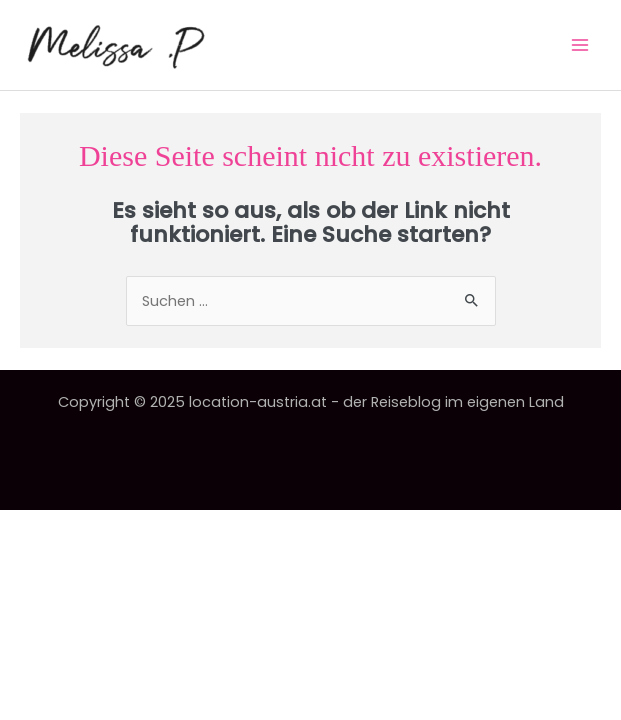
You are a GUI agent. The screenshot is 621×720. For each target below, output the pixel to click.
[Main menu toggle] (580, 45)
